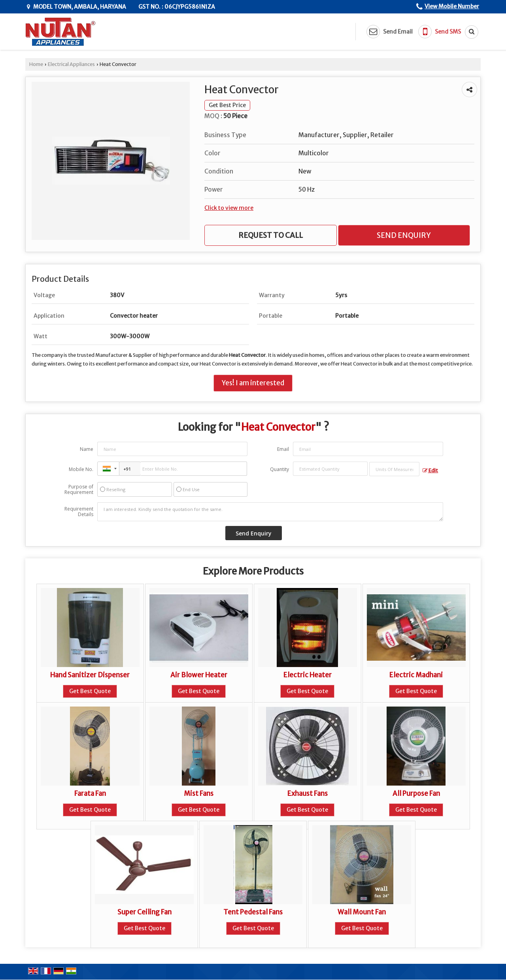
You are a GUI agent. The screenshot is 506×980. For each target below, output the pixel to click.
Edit (430, 470)
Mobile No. (81, 469)
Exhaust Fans (308, 793)
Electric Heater (308, 675)
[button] (452, 6)
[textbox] (394, 469)
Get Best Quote (90, 691)
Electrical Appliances (71, 64)
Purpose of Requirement (79, 490)
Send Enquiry (404, 235)
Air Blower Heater (199, 675)
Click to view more (229, 208)
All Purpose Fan (416, 793)
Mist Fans (199, 793)
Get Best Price (227, 105)
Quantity (279, 469)
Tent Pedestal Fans (253, 912)
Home (36, 64)
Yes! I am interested (253, 383)
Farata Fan (90, 793)
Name (87, 449)
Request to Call (271, 235)
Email (283, 449)
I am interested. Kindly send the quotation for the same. (270, 512)
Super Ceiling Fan (144, 912)
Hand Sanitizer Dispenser (90, 675)
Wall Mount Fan (362, 912)
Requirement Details (79, 512)
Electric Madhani (416, 675)
